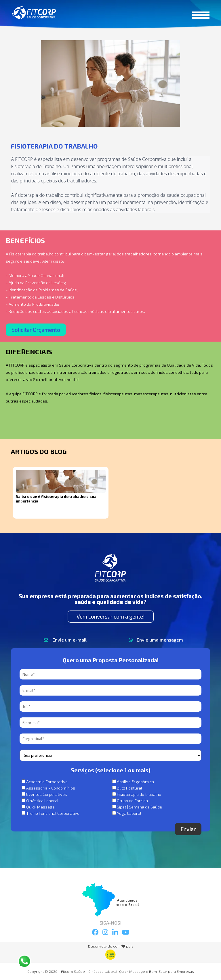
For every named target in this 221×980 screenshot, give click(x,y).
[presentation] (63, 834)
